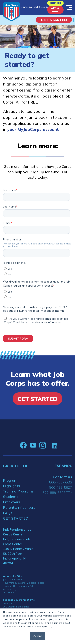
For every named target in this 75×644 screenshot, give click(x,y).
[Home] (11, 11)
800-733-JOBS (61, 482)
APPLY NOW (55, 10)
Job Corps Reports (13, 579)
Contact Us (63, 477)
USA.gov (8, 603)
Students (11, 497)
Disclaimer (9, 592)
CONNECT (55, 3)
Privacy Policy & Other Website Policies (24, 583)
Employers (12, 502)
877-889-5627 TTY (57, 493)
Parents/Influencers (19, 507)
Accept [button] (37, 636)
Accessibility (10, 589)
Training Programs (18, 491)
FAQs (8, 513)
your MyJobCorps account (33, 129)
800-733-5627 (61, 487)
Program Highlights (11, 483)
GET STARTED (16, 518)
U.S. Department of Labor (17, 607)
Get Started (54, 20)
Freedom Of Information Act (18, 586)
